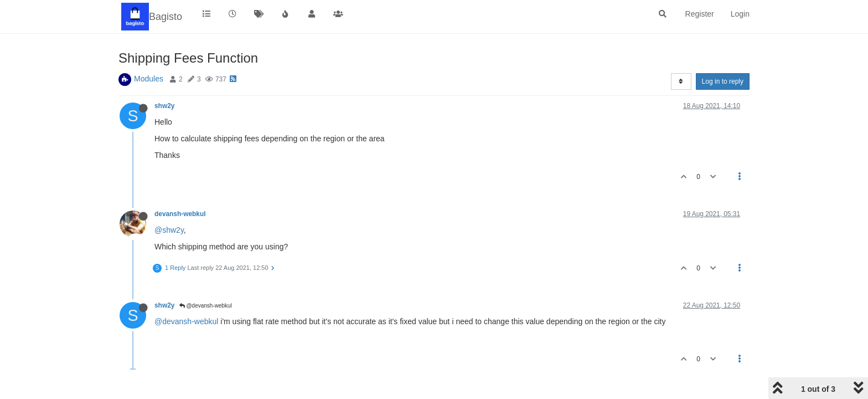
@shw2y (169, 230)
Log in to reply (723, 81)
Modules (149, 79)
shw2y (164, 106)
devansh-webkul (180, 214)
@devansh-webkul (206, 306)
